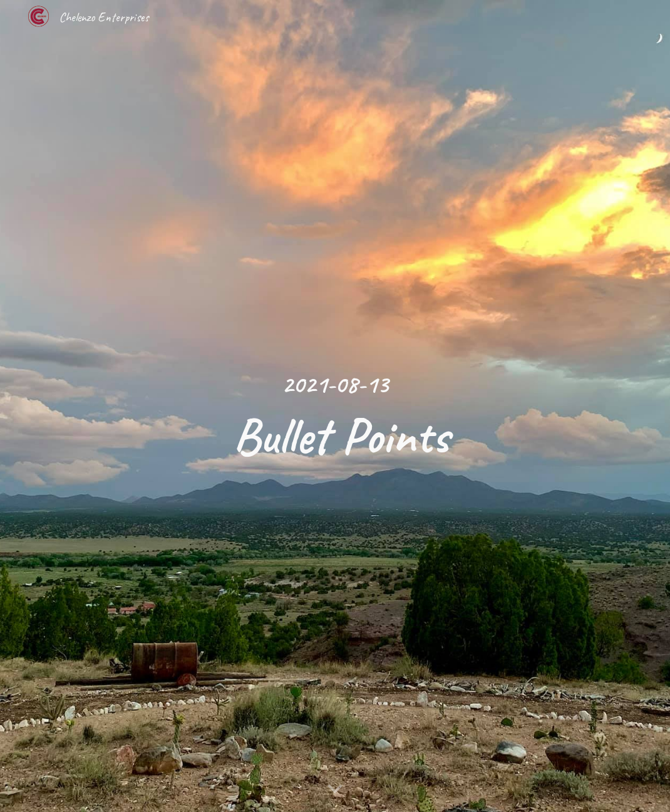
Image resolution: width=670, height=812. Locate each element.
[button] (335, 789)
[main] (335, 406)
